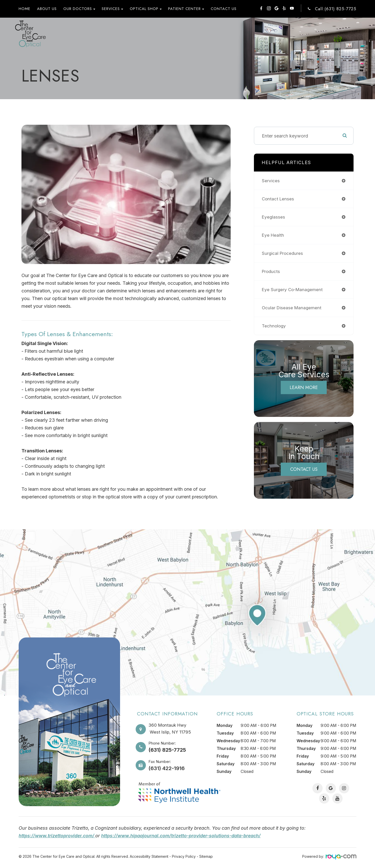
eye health (273, 235)
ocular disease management (292, 308)
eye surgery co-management (293, 289)
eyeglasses (274, 217)
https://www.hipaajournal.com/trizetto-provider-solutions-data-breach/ (182, 836)
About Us (47, 9)
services (271, 181)
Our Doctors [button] (79, 9)
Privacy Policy (184, 856)
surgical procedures (283, 253)
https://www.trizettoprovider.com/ (57, 836)
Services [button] (112, 9)
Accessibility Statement (149, 856)
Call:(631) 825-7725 (336, 9)
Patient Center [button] (186, 9)
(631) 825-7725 (167, 750)
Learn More (304, 387)
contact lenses (278, 199)
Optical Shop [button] (146, 9)
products (271, 271)
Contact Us (224, 9)
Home (25, 9)
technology (274, 326)
